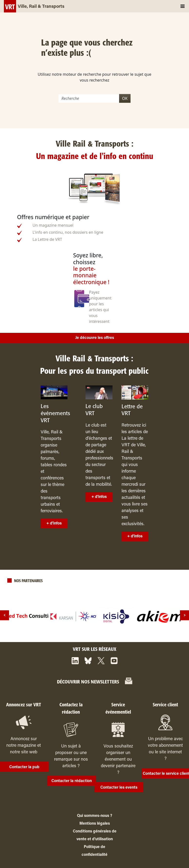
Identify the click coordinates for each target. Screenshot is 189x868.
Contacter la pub (24, 767)
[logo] (30, 616)
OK (125, 98)
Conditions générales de (95, 831)
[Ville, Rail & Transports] (34, 6)
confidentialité (94, 855)
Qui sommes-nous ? (94, 816)
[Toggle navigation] (183, 6)
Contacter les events (119, 788)
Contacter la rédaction (72, 781)
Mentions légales (95, 824)
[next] (184, 615)
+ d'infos (54, 523)
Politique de (94, 847)
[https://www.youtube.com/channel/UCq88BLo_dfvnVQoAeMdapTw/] (114, 661)
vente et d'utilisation (95, 839)
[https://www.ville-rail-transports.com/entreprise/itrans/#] (129, 682)
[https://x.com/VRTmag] (101, 661)
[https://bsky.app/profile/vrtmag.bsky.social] (88, 661)
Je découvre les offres (95, 338)
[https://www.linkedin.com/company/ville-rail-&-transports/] (75, 661)
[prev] (5, 615)
